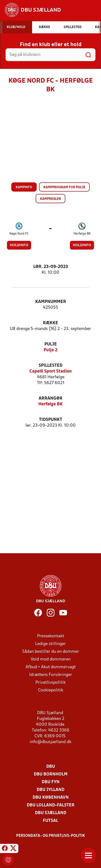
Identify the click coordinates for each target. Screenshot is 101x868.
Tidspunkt (51, 420)
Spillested (50, 366)
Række (50, 323)
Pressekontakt (51, 636)
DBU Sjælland (51, 813)
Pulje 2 (50, 350)
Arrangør (50, 398)
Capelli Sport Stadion (51, 371)
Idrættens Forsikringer (51, 675)
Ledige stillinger (50, 644)
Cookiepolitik (51, 690)
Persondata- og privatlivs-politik (51, 836)
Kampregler (50, 199)
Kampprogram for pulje (64, 187)
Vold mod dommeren (51, 659)
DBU (51, 767)
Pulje (51, 344)
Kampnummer (51, 302)
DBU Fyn (51, 782)
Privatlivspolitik (50, 683)
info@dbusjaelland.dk (50, 742)
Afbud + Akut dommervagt (51, 667)
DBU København (51, 798)
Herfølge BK (82, 234)
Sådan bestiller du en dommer (51, 652)
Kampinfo (24, 187)
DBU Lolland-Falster (51, 805)
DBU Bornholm (51, 774)
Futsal (50, 821)
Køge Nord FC (19, 234)
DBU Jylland (50, 790)
